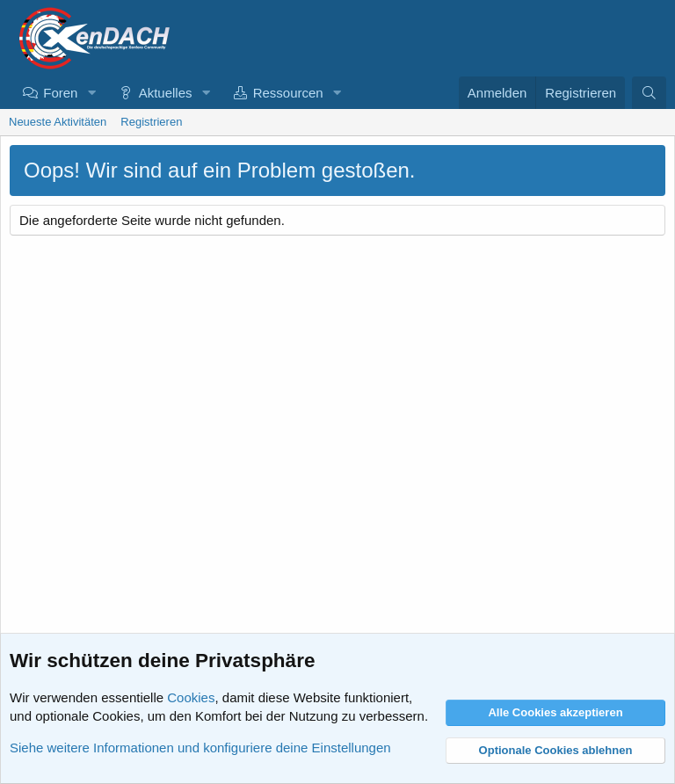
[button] (91, 93)
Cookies (191, 697)
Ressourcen (288, 93)
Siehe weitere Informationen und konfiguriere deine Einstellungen (200, 748)
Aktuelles (166, 93)
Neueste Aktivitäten (58, 122)
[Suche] (649, 93)
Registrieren (151, 122)
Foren (60, 93)
